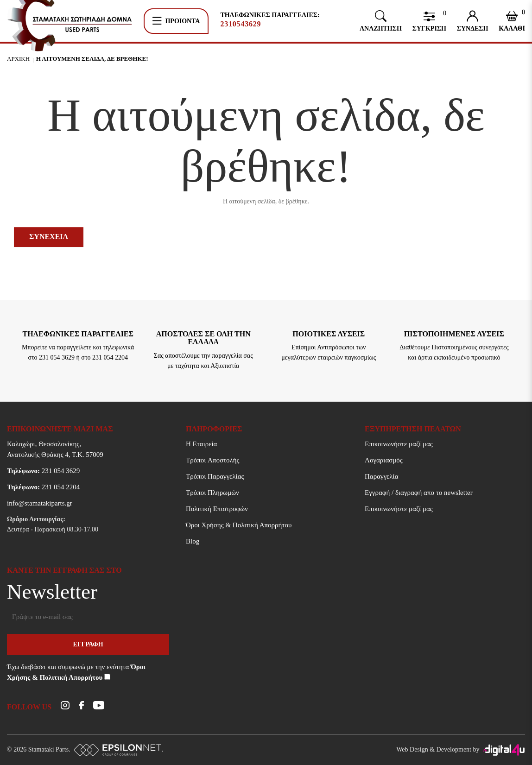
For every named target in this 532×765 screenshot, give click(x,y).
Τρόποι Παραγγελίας (215, 476)
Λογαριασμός (384, 460)
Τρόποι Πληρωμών (212, 493)
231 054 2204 (43, 487)
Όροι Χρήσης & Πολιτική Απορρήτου (239, 525)
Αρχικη (18, 59)
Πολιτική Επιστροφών (217, 509)
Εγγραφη (88, 644)
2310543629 (241, 24)
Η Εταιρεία (201, 444)
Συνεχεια (49, 237)
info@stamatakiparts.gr (40, 503)
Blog (193, 541)
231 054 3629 (43, 471)
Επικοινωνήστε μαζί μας (399, 444)
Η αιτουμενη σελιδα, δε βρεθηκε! (92, 59)
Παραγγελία (382, 476)
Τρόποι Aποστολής (212, 460)
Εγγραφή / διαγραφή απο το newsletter (419, 493)
